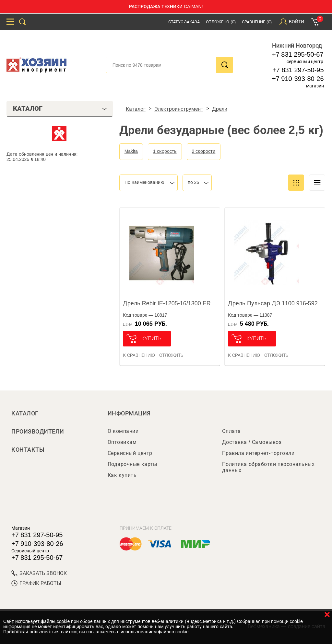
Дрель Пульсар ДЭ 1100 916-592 (273, 303)
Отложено (221, 22)
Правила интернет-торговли (258, 453)
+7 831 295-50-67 (298, 54)
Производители (38, 432)
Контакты (28, 450)
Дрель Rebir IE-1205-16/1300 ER (167, 303)
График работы (36, 583)
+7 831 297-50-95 (298, 70)
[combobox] (148, 183)
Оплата (231, 431)
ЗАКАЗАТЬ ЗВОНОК (39, 573)
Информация (129, 413)
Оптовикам (122, 442)
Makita (131, 151)
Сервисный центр (130, 453)
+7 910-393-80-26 (298, 79)
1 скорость (165, 151)
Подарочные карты (132, 464)
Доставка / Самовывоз (252, 442)
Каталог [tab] (60, 108)
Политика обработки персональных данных (268, 467)
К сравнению (139, 355)
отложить (171, 355)
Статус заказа (184, 22)
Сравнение (257, 22)
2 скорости (204, 151)
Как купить (122, 475)
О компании (123, 431)
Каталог (25, 413)
